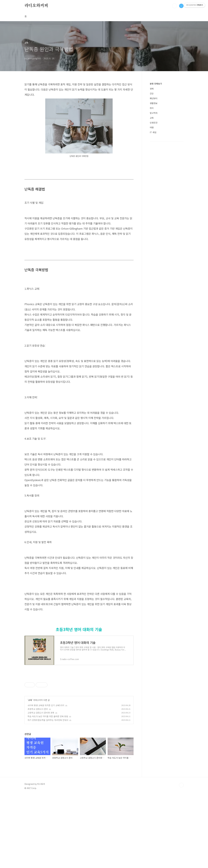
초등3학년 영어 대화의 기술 (79, 702)
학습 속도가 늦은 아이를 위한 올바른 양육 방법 (48, 789)
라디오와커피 (36, 6)
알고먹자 (154, 113)
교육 (30, 773)
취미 (152, 108)
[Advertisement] (79, 623)
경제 (152, 89)
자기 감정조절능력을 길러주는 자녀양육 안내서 (48, 793)
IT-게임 (153, 132)
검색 (175, 6)
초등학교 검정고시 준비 (38, 782)
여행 (152, 127)
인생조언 (154, 123)
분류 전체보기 (156, 84)
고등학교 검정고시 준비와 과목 (41, 786)
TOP (181, 858)
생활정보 (154, 103)
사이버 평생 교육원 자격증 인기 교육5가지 (46, 778)
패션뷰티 (154, 98)
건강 (152, 93)
